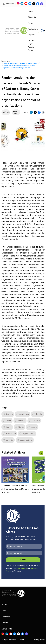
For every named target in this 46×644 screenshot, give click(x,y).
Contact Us (6, 617)
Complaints (7, 629)
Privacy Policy (21, 568)
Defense (34, 421)
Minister (20, 421)
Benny (7, 427)
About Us (32, 17)
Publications (33, 29)
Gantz (19, 427)
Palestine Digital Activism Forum (32, 46)
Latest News (6, 61)
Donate (5, 623)
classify (32, 427)
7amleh (8, 414)
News (30, 23)
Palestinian (9, 434)
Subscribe (8, 4)
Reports (31, 35)
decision (38, 414)
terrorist (8, 440)
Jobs (4, 611)
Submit (23, 560)
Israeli (7, 421)
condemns (22, 414)
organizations (27, 434)
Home (30, 11)
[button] (41, 453)
